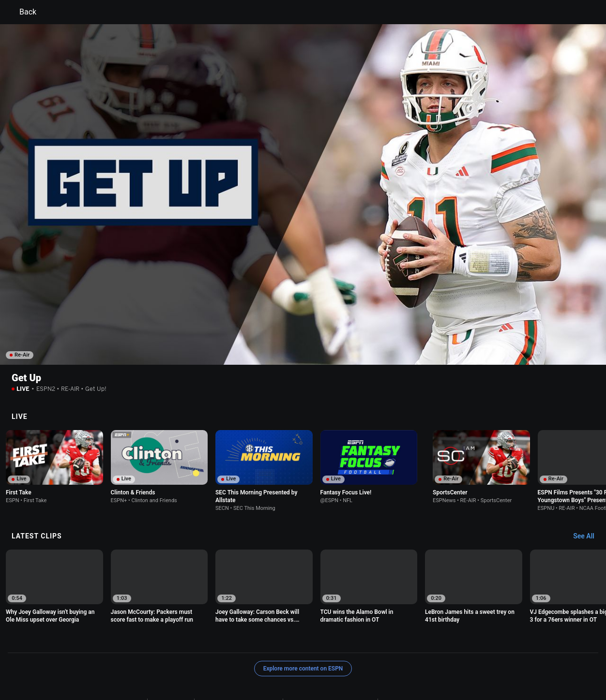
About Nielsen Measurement (146, 656)
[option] (54, 412)
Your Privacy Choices (222, 656)
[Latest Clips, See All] (588, 481)
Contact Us (275, 656)
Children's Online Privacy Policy (330, 647)
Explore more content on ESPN (303, 613)
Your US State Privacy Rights (238, 647)
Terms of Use (125, 647)
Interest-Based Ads (408, 647)
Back (22, 12)
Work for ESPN (383, 656)
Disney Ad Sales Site (327, 656)
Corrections (428, 656)
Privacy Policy (171, 647)
